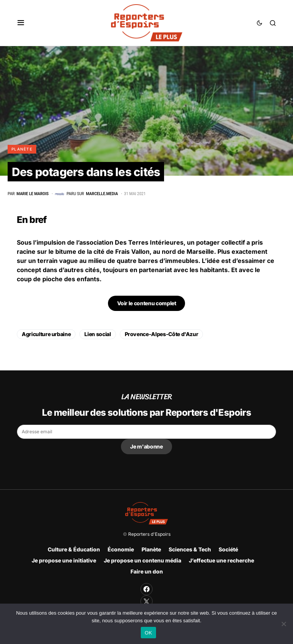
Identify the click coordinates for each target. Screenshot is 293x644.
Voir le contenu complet (147, 303)
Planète (22, 149)
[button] (21, 23)
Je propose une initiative (64, 560)
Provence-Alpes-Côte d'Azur (162, 334)
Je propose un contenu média (142, 560)
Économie (121, 549)
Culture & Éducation (74, 549)
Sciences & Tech (190, 549)
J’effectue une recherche (221, 560)
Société (228, 549)
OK (148, 633)
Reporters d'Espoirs (149, 534)
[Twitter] (146, 601)
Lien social (97, 334)
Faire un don (147, 571)
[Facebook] (146, 589)
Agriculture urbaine (46, 334)
